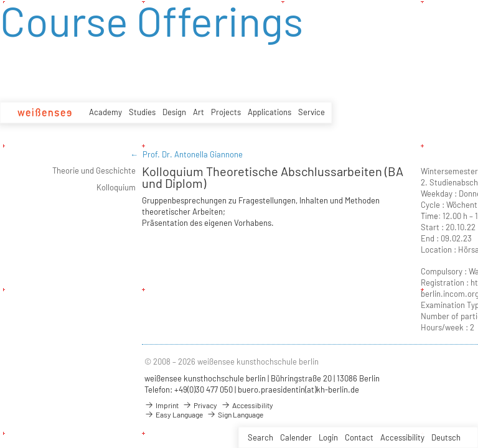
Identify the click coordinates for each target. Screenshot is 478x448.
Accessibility (402, 437)
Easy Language (174, 414)
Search (260, 437)
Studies (142, 112)
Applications (269, 112)
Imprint (162, 405)
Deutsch (446, 437)
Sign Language (235, 414)
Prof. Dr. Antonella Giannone (193, 154)
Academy (105, 112)
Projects (226, 112)
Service (312, 112)
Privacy (200, 405)
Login (328, 437)
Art (199, 112)
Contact (359, 437)
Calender (296, 437)
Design (174, 112)
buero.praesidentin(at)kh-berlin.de (298, 390)
